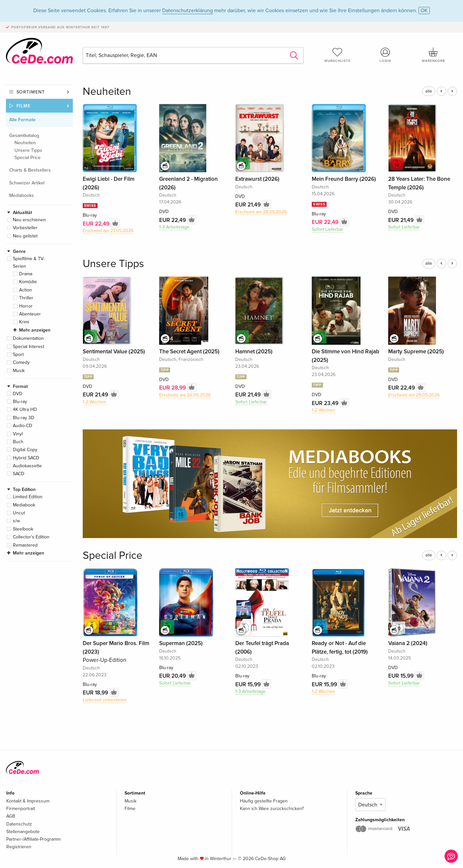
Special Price (28, 158)
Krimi (24, 322)
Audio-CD (23, 426)
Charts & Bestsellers (30, 170)
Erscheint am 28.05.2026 (261, 212)
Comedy (21, 362)
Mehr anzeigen (35, 330)
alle (429, 91)
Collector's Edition (31, 537)
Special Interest (29, 347)
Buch (18, 442)
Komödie (28, 282)
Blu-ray (20, 402)
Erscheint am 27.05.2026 (108, 231)
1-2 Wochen (94, 402)
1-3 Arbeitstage (174, 227)
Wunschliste (337, 55)
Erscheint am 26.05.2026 (185, 395)
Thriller (26, 298)
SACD (19, 474)
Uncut (19, 513)
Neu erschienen (29, 220)
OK (424, 11)
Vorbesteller (25, 228)
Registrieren (19, 847)
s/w (16, 521)
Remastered (25, 545)
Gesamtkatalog (24, 136)
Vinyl (18, 434)
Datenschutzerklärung (188, 11)
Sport (18, 354)
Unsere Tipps (28, 150)
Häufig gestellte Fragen (264, 801)
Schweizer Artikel (27, 183)
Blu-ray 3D (24, 418)
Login (385, 55)
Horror (26, 306)
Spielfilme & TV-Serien (29, 262)
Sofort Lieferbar (328, 229)
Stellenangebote (23, 832)
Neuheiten (25, 143)
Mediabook (24, 505)
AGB (11, 816)
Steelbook (23, 529)
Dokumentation (28, 338)
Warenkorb (433, 55)
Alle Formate (22, 120)
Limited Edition (28, 497)
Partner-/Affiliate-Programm (33, 839)
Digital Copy (25, 450)
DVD (18, 394)
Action (26, 290)
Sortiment (31, 92)
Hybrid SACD (26, 458)
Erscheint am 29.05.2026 (414, 395)
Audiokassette (27, 466)
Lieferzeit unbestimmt (105, 700)
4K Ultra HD (25, 409)
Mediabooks (22, 195)
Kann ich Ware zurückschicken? (272, 809)
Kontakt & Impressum (28, 801)
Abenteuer (30, 314)
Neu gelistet (25, 236)
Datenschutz (19, 824)
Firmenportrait (21, 809)
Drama (26, 274)
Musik (19, 371)
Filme (24, 106)
